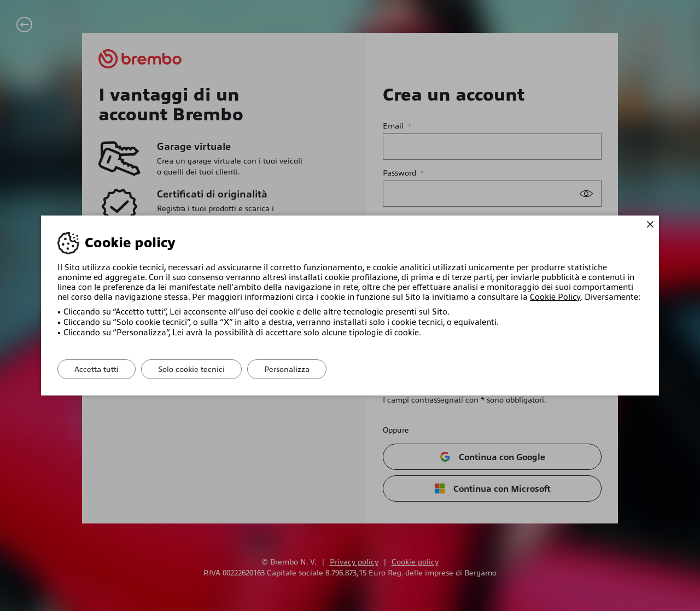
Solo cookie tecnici (191, 369)
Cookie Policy (555, 297)
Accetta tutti (97, 369)
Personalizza (287, 369)
